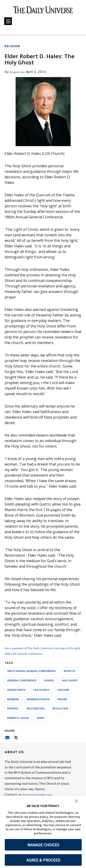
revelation (60, 714)
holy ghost (70, 686)
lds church (41, 695)
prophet (13, 714)
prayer (62, 705)
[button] (76, 801)
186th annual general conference (31, 676)
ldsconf (63, 695)
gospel (49, 686)
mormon (13, 705)
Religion (12, 46)
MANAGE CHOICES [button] (43, 845)
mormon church (38, 705)
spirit (41, 723)
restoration (36, 714)
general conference (22, 686)
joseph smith (16, 695)
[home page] (43, 12)
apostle (69, 676)
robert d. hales (18, 723)
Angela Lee (19, 72)
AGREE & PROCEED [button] (43, 860)
